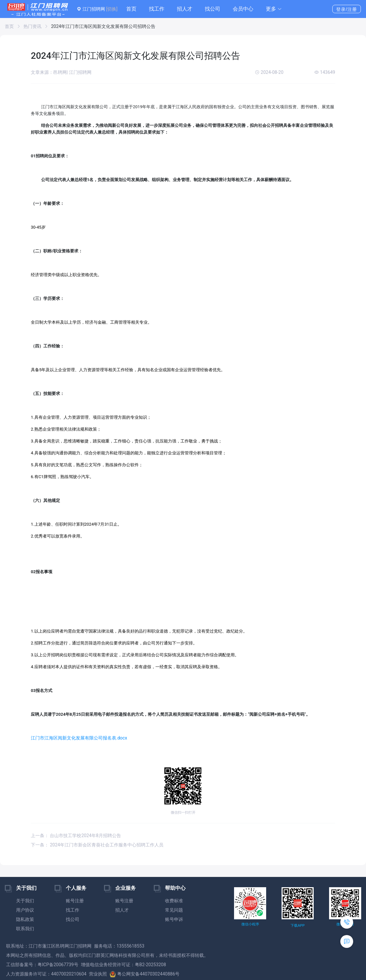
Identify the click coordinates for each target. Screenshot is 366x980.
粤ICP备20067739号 (58, 965)
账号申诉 (174, 919)
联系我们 (25, 929)
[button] (274, 9)
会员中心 (243, 9)
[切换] (112, 9)
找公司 (213, 9)
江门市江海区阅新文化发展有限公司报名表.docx (79, 738)
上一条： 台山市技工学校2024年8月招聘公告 (76, 836)
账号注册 (75, 901)
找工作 (157, 9)
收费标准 (174, 901)
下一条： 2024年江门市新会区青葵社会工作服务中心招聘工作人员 (97, 845)
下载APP (297, 926)
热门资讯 (32, 26)
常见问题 (174, 910)
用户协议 (25, 910)
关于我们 (25, 901)
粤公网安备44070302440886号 (144, 974)
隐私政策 (25, 919)
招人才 (185, 9)
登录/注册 (347, 9)
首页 (131, 9)
